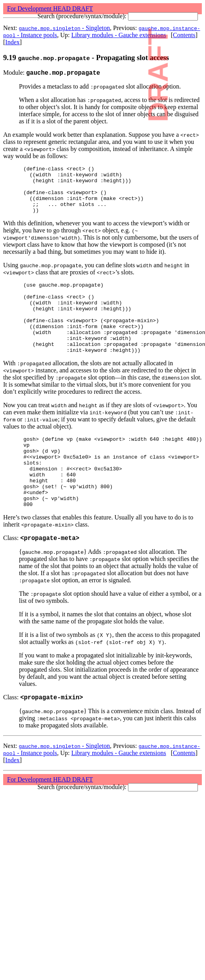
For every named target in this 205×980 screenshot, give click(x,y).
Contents (184, 35)
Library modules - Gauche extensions (119, 35)
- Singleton (65, 28)
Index (12, 42)
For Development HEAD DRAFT (50, 8)
